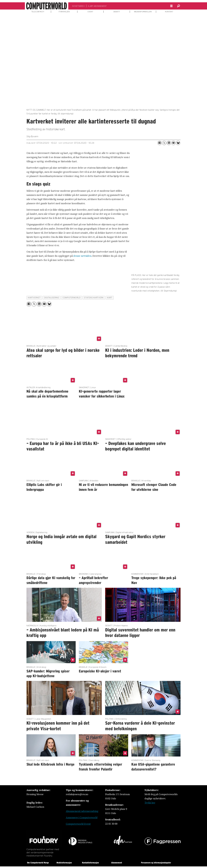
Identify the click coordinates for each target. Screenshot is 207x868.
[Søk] (179, 6)
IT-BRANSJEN (64, 12)
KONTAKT (169, 12)
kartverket (34, 298)
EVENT (90, 12)
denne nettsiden (82, 256)
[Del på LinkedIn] (169, 143)
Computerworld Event (78, 824)
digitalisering (52, 298)
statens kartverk (94, 298)
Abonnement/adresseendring (82, 811)
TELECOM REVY (38, 12)
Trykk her (150, 803)
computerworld (72, 298)
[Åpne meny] (171, 6)
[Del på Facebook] (160, 143)
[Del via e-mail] (173, 143)
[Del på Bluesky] (178, 143)
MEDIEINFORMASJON (143, 12)
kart (110, 298)
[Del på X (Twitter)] (164, 143)
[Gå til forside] (47, 6)
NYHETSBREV (78, 6)
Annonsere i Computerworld (82, 817)
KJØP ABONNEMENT (97, 6)
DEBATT (117, 12)
